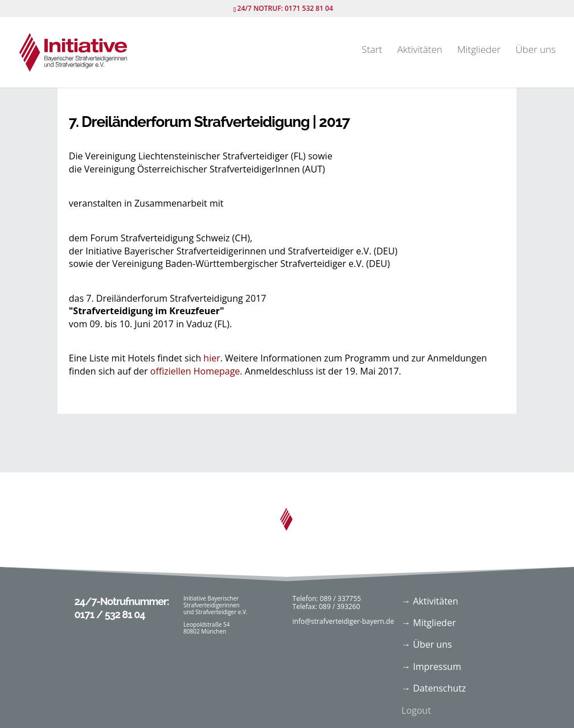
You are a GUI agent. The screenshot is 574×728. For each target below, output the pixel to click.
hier (212, 358)
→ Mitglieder (429, 623)
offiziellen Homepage (195, 371)
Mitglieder (479, 51)
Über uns (536, 51)
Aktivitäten (419, 51)
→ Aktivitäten (430, 601)
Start (372, 51)
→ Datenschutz (434, 688)
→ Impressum (431, 667)
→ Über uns (427, 644)
